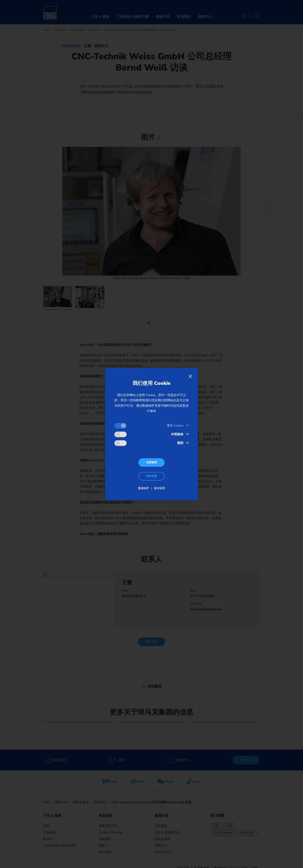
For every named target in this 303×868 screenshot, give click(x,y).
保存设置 (151, 476)
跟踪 (180, 443)
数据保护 (144, 488)
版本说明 (159, 488)
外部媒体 (177, 434)
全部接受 (151, 462)
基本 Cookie (175, 426)
